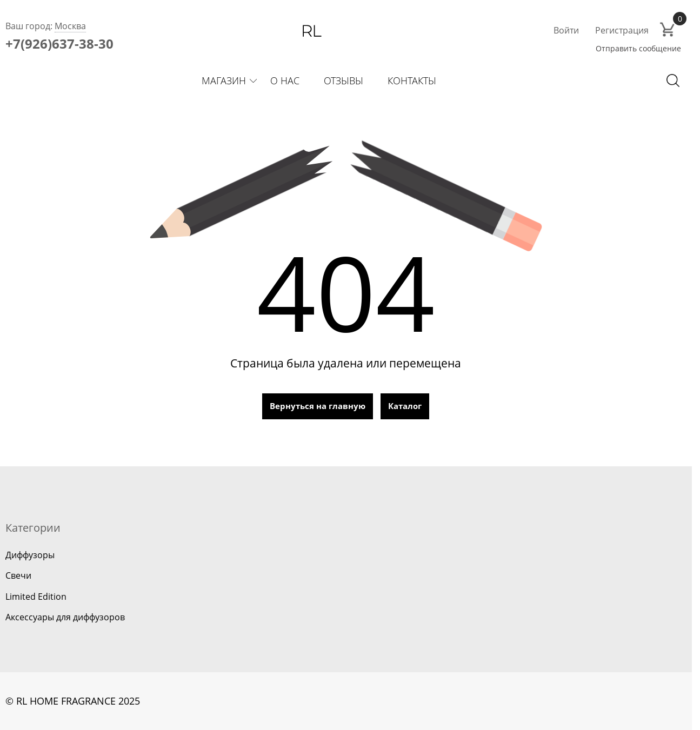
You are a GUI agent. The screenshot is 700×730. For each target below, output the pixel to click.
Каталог (405, 406)
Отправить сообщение (638, 48)
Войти (566, 30)
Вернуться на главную (318, 406)
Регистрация (622, 30)
